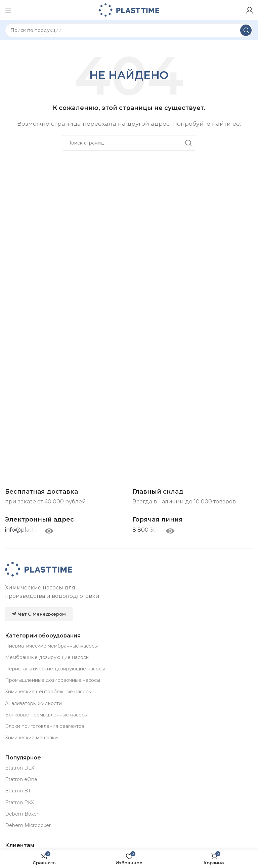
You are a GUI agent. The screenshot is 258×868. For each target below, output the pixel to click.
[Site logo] (129, 10)
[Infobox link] (158, 520)
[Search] (129, 30)
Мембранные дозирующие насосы (47, 657)
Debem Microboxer (28, 825)
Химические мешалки (31, 738)
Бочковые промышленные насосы (46, 715)
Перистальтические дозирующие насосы (55, 669)
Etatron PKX (19, 802)
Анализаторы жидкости (33, 703)
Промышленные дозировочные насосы (53, 680)
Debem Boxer (22, 814)
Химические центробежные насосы (48, 692)
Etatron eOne (21, 779)
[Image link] (39, 569)
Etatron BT (18, 791)
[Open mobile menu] (8, 10)
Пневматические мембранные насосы (51, 646)
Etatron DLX (20, 768)
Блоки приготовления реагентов (45, 726)
